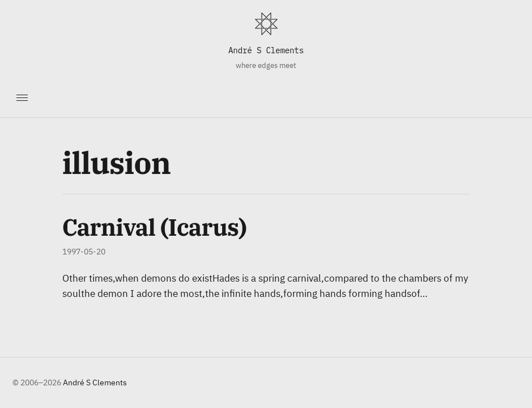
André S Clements (266, 50)
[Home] (266, 24)
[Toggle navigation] (22, 97)
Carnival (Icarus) (155, 227)
